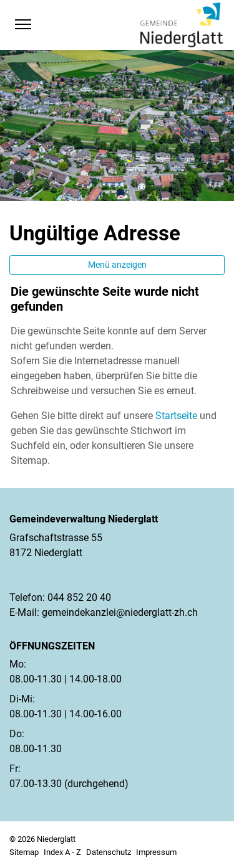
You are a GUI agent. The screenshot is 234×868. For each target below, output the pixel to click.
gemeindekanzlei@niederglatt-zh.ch (120, 612)
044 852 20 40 (79, 597)
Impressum (156, 852)
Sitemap (24, 852)
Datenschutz (109, 852)
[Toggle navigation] (23, 24)
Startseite (176, 416)
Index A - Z (62, 852)
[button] (47, 24)
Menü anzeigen (117, 265)
